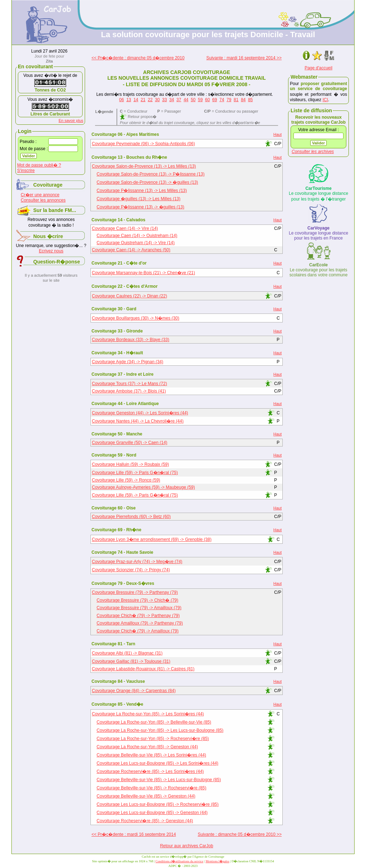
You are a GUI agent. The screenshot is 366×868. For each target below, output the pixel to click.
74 (222, 100)
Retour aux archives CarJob (187, 846)
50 (193, 100)
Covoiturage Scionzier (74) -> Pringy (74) (131, 570)
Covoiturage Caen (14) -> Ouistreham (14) (137, 236)
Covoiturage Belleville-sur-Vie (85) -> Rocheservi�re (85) (151, 788)
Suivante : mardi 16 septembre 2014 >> (244, 58)
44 (186, 100)
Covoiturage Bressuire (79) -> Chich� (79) (137, 600)
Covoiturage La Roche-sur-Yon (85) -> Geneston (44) (147, 747)
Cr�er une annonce (40, 195)
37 (179, 100)
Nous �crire (48, 236)
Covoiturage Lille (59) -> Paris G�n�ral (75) (135, 473)
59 (200, 100)
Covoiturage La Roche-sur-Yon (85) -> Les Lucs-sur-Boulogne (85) (160, 730)
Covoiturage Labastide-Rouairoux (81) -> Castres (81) (143, 669)
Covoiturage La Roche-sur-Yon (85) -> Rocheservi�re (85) (153, 739)
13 (128, 100)
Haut (278, 134)
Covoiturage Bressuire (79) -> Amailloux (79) (139, 608)
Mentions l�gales (217, 861)
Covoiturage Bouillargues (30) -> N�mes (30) (135, 318)
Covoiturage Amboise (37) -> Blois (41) (129, 391)
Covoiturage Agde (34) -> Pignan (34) (128, 362)
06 (121, 100)
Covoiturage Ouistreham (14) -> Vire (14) (135, 243)
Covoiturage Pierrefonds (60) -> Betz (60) (131, 517)
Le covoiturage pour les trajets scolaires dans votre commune (319, 270)
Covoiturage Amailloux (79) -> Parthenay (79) (140, 623)
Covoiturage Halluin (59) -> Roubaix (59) (130, 464)
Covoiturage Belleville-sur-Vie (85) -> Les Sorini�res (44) (151, 755)
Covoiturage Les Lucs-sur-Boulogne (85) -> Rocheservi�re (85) (157, 804)
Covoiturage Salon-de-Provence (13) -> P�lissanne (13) (150, 174)
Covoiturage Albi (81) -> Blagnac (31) (127, 653)
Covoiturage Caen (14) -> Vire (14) (125, 228)
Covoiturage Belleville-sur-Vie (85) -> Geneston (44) (146, 796)
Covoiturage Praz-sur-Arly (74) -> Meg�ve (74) (137, 562)
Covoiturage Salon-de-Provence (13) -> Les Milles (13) (144, 166)
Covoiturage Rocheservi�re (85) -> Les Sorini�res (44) (150, 771)
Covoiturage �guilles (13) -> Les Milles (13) (138, 199)
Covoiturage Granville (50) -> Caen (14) (130, 443)
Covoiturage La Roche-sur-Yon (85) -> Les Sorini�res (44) (148, 714)
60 (207, 100)
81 (236, 100)
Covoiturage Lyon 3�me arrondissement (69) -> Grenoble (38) (152, 539)
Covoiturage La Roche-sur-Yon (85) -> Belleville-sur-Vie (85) (154, 722)
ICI (325, 100)
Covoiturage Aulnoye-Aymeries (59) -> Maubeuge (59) (143, 487)
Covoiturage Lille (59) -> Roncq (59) (126, 480)
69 (215, 100)
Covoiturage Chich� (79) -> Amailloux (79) (137, 631)
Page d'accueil (318, 68)
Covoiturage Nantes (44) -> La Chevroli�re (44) (138, 421)
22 (150, 100)
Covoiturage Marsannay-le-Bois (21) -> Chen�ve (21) (143, 273)
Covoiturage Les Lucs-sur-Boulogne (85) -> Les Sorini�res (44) (157, 763)
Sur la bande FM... (55, 210)
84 (243, 100)
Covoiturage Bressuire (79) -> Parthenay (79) (135, 592)
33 (165, 100)
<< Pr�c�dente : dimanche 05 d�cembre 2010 (138, 58)
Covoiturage (48, 185)
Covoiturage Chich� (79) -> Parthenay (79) (138, 616)
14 (136, 100)
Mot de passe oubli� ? (39, 165)
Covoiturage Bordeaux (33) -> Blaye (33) (130, 340)
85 (250, 100)
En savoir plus (71, 120)
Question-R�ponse (57, 262)
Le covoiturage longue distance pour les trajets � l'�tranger (318, 194)
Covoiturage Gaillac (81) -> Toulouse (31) (131, 661)
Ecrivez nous (51, 251)
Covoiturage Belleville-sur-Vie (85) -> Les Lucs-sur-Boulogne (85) (159, 780)
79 (229, 100)
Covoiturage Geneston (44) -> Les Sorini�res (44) (140, 413)
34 (172, 100)
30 (157, 100)
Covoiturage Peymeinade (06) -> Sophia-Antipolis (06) (144, 144)
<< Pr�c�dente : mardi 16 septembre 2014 (134, 834)
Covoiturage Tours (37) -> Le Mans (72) (129, 384)
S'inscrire (26, 171)
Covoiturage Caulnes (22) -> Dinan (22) (129, 296)
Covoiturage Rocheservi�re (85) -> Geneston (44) (145, 821)
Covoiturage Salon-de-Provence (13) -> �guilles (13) (147, 182)
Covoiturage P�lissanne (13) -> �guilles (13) (140, 207)
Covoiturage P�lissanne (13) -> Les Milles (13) (142, 191)
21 (143, 100)
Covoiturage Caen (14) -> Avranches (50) (131, 250)
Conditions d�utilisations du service (179, 861)
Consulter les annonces (43, 200)
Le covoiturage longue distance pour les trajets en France (318, 233)
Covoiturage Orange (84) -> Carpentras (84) (134, 691)
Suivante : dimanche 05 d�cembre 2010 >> (240, 834)
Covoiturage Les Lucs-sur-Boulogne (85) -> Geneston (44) (152, 813)
